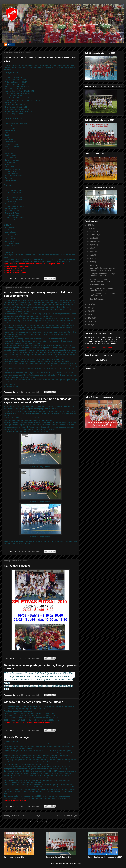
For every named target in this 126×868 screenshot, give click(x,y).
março (93, 262)
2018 (90, 304)
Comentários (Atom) (44, 822)
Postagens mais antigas (67, 816)
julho (92, 248)
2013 (90, 321)
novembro (94, 235)
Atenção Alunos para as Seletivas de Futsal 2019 (36, 702)
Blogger (79, 863)
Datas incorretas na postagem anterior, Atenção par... (101, 289)
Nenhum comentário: (33, 278)
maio (92, 255)
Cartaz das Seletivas (17, 566)
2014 (90, 318)
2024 (90, 225)
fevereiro (93, 265)
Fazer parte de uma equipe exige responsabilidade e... (102, 275)
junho (92, 252)
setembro (94, 241)
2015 (90, 314)
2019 (90, 228)
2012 (90, 325)
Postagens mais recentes (15, 816)
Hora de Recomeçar (17, 737)
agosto (93, 245)
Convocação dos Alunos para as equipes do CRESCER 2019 (102, 269)
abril (92, 258)
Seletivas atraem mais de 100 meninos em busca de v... (101, 280)
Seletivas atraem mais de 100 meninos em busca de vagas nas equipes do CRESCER (38, 401)
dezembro (94, 231)
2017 (90, 308)
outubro (93, 238)
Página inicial (41, 816)
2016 (90, 311)
